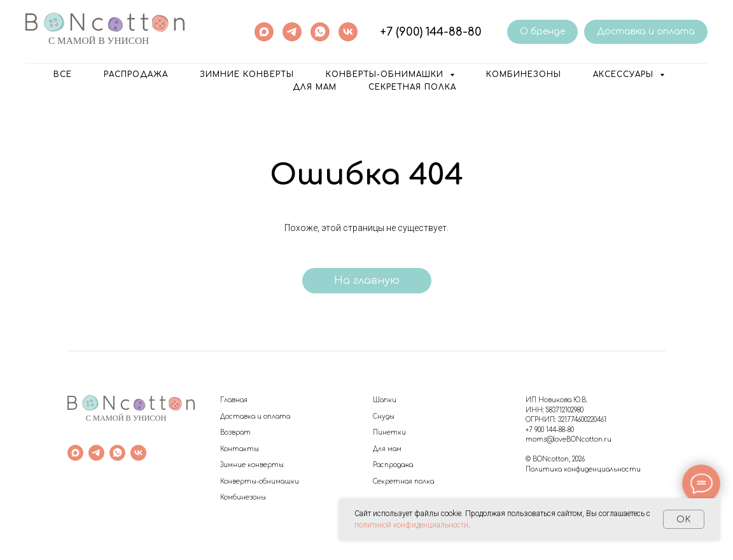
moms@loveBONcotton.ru (569, 439)
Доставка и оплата (255, 416)
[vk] (348, 32)
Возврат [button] (235, 432)
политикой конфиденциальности (411, 525)
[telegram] (292, 32)
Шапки (385, 400)
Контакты (240, 449)
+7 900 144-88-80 (550, 430)
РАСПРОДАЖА (136, 74)
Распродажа (393, 465)
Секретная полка (412, 87)
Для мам (315, 87)
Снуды (384, 416)
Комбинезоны (524, 74)
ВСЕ (63, 74)
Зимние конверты (247, 74)
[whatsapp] (320, 32)
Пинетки (389, 432)
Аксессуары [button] (625, 74)
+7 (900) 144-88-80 (431, 32)
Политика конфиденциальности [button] (583, 469)
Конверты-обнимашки (260, 481)
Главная (234, 400)
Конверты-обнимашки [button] (386, 74)
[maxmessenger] (264, 32)
